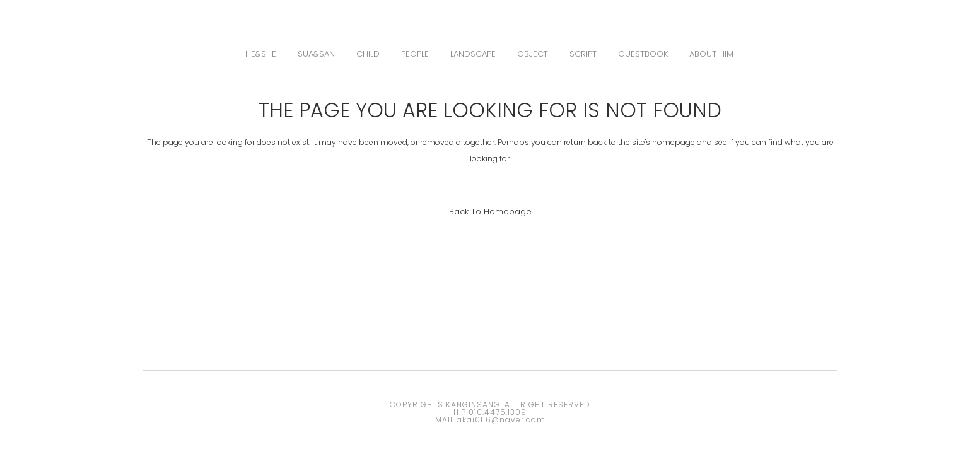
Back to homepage (490, 212)
